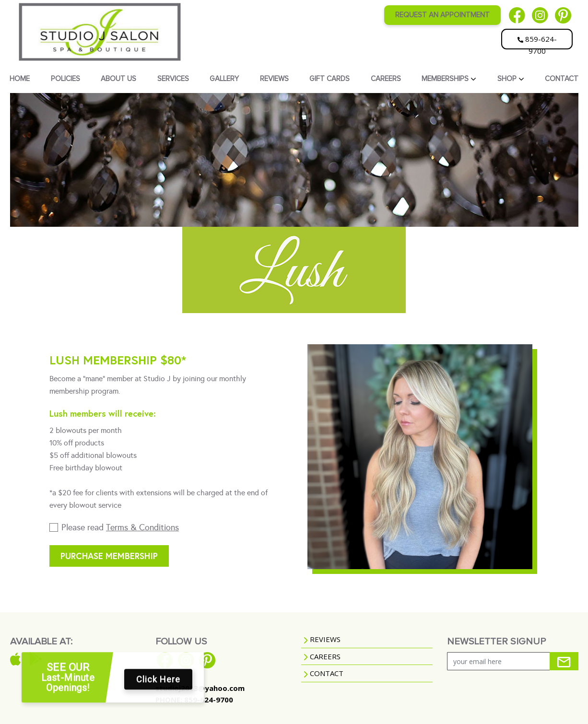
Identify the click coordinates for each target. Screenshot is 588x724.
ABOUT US (118, 79)
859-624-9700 (537, 42)
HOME (20, 79)
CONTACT (562, 79)
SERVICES (173, 79)
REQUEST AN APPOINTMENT (442, 15)
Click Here (158, 684)
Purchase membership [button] (109, 556)
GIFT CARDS (329, 79)
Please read (120, 527)
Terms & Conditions (142, 527)
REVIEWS (274, 79)
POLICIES (65, 79)
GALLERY (224, 79)
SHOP (508, 79)
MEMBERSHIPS (446, 79)
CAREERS (386, 79)
